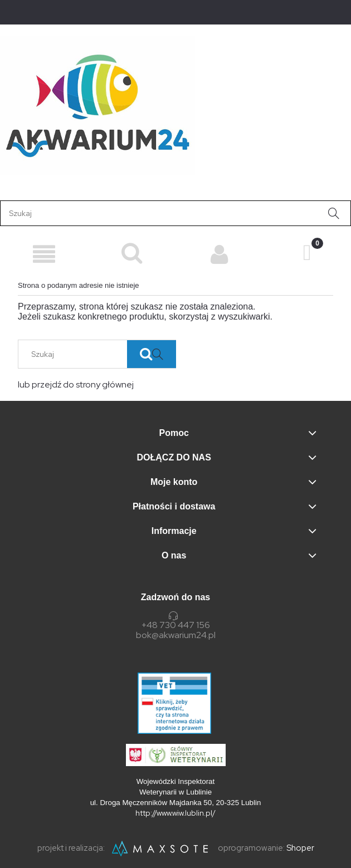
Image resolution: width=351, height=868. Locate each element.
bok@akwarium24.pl (176, 635)
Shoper (300, 848)
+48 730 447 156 (176, 625)
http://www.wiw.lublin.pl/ (175, 813)
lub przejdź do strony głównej (76, 384)
